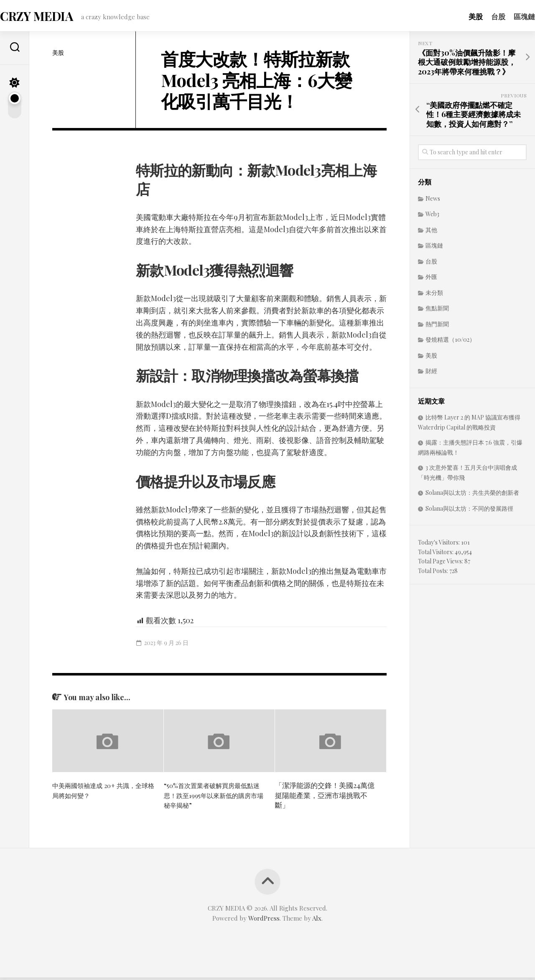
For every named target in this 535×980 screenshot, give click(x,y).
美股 (459, 16)
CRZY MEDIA (52, 17)
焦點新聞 (437, 311)
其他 (431, 232)
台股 (481, 16)
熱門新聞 (437, 326)
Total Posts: (434, 573)
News (433, 201)
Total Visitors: (436, 554)
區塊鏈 (508, 16)
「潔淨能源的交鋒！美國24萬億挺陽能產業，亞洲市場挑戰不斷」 (325, 798)
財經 (431, 373)
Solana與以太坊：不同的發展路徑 (469, 511)
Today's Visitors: (439, 545)
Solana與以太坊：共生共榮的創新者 (472, 495)
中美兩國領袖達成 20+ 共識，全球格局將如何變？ (103, 793)
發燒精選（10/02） (450, 342)
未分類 (434, 295)
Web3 (432, 216)
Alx (317, 921)
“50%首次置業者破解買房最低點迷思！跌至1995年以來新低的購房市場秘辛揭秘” (214, 798)
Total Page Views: (441, 564)
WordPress (264, 921)
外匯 (431, 279)
